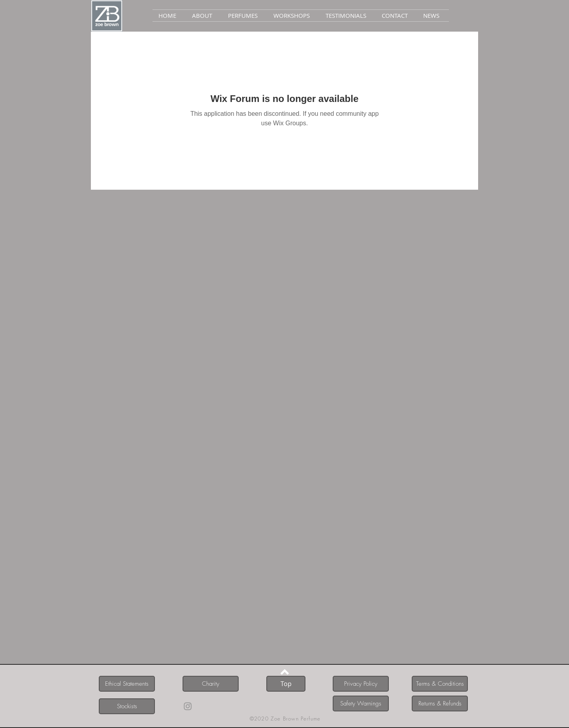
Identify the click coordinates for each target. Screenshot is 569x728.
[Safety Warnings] (361, 703)
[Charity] (211, 684)
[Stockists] (127, 706)
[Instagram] (188, 706)
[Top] (286, 684)
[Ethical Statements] (127, 684)
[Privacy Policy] (361, 684)
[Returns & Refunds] (440, 703)
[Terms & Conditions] (440, 684)
